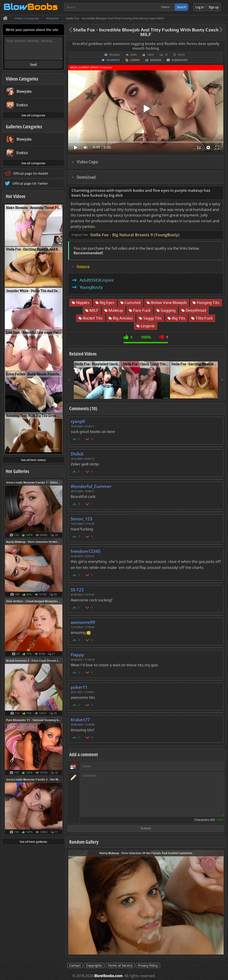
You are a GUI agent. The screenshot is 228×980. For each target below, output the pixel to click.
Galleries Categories (24, 127)
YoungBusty (91, 287)
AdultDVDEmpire (97, 280)
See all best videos (33, 460)
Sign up (214, 7)
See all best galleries (33, 842)
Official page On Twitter (30, 183)
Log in (200, 7)
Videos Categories (22, 79)
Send (33, 65)
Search (181, 7)
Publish (146, 829)
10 (166, 55)
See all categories (33, 115)
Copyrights (94, 965)
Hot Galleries (17, 471)
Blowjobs (115, 55)
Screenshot (180, 60)
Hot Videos (16, 196)
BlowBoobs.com (108, 976)
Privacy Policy (148, 965)
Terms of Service (120, 965)
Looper (135, 60)
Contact (75, 965)
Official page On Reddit (31, 173)
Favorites (113, 60)
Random (156, 60)
